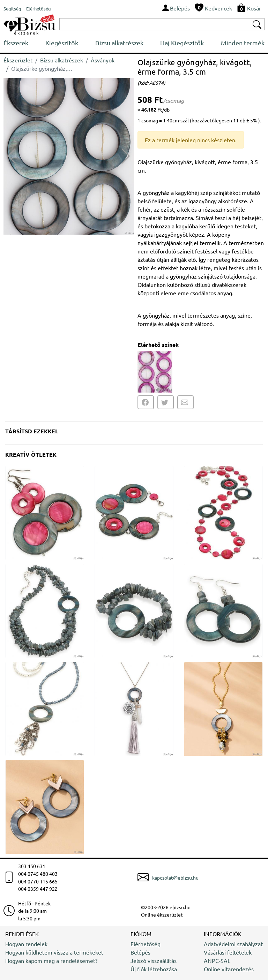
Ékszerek (16, 43)
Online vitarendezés (229, 969)
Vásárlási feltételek (228, 952)
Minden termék (243, 43)
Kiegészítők (62, 43)
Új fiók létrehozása (154, 969)
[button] (126, 156)
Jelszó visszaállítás (154, 960)
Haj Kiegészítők (182, 43)
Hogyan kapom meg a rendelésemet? (51, 960)
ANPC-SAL (217, 960)
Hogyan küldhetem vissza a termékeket (54, 952)
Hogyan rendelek (26, 944)
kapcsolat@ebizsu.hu (175, 878)
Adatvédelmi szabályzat (233, 944)
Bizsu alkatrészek (119, 43)
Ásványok (103, 60)
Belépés (140, 952)
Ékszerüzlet (18, 60)
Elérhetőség (146, 944)
